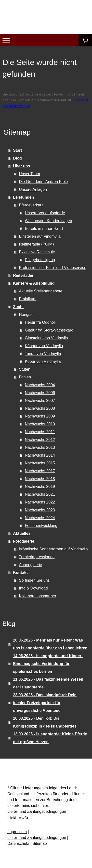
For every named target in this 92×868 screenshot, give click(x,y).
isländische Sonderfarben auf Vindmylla (53, 549)
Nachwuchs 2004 (40, 385)
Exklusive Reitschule (37, 252)
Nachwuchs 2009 (40, 416)
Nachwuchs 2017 (40, 471)
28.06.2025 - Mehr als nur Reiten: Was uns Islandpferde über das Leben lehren (50, 644)
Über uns (21, 166)
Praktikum (28, 299)
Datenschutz (18, 843)
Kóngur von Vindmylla (44, 346)
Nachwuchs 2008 (40, 408)
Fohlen (25, 377)
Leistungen (23, 197)
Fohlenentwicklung (41, 526)
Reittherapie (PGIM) (36, 244)
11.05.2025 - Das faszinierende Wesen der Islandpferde (48, 683)
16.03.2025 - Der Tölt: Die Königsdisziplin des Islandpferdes (45, 722)
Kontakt (20, 573)
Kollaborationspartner (38, 596)
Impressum (17, 832)
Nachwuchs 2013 (40, 447)
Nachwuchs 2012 (40, 440)
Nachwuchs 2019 (40, 487)
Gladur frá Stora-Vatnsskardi (50, 330)
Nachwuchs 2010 (40, 424)
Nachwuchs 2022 (40, 502)
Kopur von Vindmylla (43, 361)
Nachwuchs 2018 (40, 479)
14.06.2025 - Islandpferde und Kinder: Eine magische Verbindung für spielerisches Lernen (48, 664)
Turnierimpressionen (37, 557)
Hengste (26, 315)
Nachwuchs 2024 (40, 518)
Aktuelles (22, 533)
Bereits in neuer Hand (44, 229)
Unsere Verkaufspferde (45, 213)
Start (17, 150)
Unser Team (29, 174)
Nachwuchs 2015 (40, 463)
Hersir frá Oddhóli (40, 322)
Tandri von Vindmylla (43, 354)
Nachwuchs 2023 (40, 510)
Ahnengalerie (30, 565)
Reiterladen (24, 275)
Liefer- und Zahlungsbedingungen (37, 811)
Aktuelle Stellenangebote (41, 291)
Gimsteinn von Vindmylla (46, 338)
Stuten (25, 369)
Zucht (18, 307)
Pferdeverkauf (31, 205)
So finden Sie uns (34, 580)
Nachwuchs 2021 (40, 494)
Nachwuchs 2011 (40, 432)
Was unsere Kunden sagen (48, 221)
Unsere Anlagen (33, 189)
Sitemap (40, 843)
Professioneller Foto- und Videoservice (53, 268)
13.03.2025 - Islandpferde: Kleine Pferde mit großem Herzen (50, 738)
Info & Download (33, 588)
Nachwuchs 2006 (40, 393)
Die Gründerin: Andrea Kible (43, 182)
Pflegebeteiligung (40, 260)
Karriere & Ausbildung (34, 283)
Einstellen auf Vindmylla (40, 236)
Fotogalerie (24, 541)
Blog (17, 158)
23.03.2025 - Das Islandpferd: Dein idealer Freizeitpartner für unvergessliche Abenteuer (45, 703)
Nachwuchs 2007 (40, 401)
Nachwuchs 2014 (40, 455)
